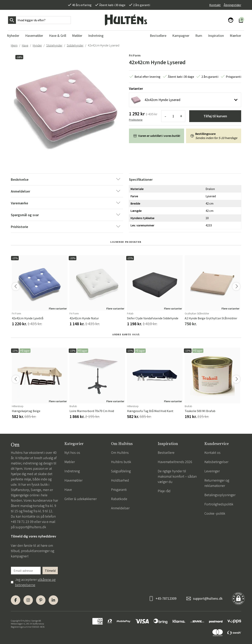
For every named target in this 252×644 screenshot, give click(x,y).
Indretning (72, 471)
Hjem (14, 45)
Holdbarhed (120, 480)
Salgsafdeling (121, 471)
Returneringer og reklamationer (217, 483)
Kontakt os (212, 453)
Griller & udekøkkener (81, 499)
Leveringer (212, 471)
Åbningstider (232, 5)
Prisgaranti (119, 490)
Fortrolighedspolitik (219, 504)
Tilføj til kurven (215, 116)
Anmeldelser (120, 508)
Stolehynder (54, 45)
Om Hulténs (120, 453)
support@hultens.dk (31, 527)
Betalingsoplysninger (220, 495)
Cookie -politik (215, 513)
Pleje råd (164, 491)
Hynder (37, 45)
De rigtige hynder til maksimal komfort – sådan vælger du (177, 476)
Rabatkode (119, 499)
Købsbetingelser (216, 462)
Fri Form (135, 55)
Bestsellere (166, 453)
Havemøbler (73, 480)
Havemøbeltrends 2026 (175, 462)
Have (25, 45)
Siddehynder (75, 45)
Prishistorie (136, 120)
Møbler (70, 462)
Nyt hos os (72, 453)
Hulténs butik (121, 462)
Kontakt (215, 5)
